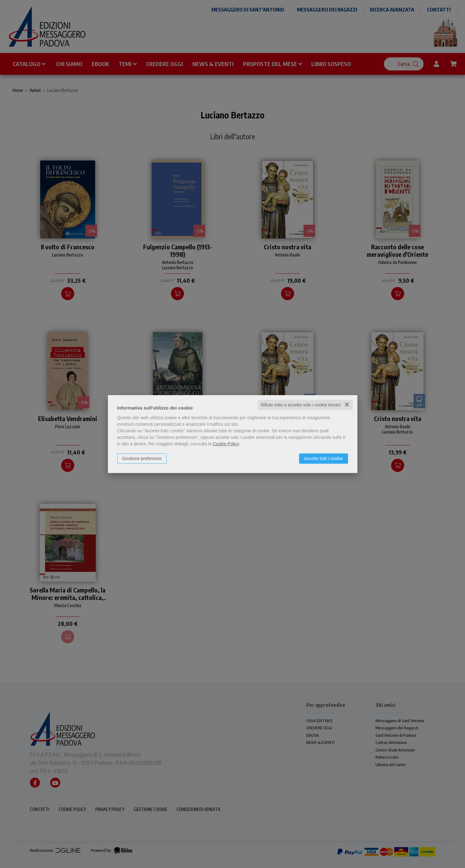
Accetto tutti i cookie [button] (324, 458)
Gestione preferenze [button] (142, 458)
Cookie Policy (226, 444)
